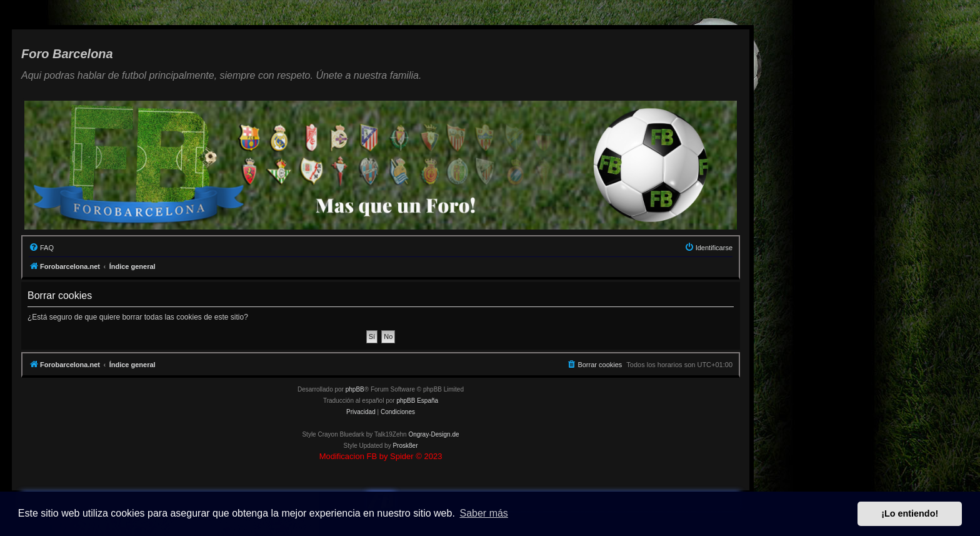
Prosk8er (405, 446)
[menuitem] (41, 248)
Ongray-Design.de (433, 434)
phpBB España (417, 401)
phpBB (355, 389)
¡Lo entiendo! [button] (910, 513)
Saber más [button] (484, 513)
